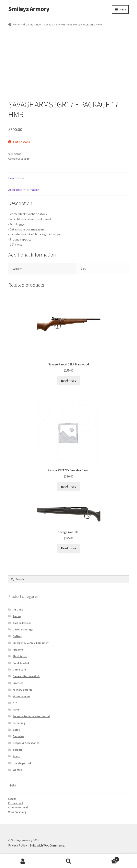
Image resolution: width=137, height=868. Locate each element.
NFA (15, 703)
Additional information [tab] (24, 190)
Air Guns (18, 610)
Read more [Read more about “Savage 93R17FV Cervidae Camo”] (69, 486)
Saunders (19, 736)
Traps (16, 756)
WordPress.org (17, 812)
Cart (105, 858)
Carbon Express (22, 623)
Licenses (18, 683)
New (39, 24)
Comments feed (18, 807)
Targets (18, 750)
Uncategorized (22, 763)
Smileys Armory (29, 9)
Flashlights (20, 656)
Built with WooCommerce (47, 845)
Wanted (17, 770)
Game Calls (20, 669)
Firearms (28, 24)
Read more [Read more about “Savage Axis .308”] (69, 548)
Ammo (17, 616)
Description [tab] (16, 178)
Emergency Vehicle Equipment (31, 643)
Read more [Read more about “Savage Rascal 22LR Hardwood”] (69, 380)
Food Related (21, 663)
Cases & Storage (23, 629)
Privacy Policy (17, 845)
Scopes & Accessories (26, 743)
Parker (17, 710)
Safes (16, 730)
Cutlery (17, 636)
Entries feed (16, 803)
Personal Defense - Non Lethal (31, 716)
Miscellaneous (22, 696)
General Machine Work (26, 676)
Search (68, 861)
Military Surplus (23, 690)
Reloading (19, 723)
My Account (23, 861)
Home (16, 24)
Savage (49, 24)
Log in (12, 799)
